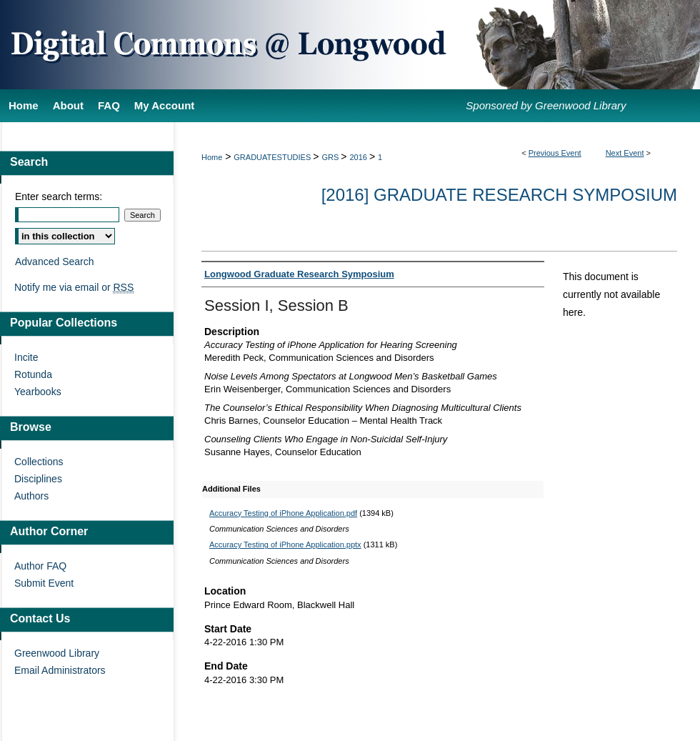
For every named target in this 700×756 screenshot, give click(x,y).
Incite (26, 357)
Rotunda (33, 374)
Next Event (625, 153)
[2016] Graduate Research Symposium (499, 195)
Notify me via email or (74, 287)
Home (212, 157)
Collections (39, 462)
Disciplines (38, 479)
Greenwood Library (57, 653)
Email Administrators (60, 670)
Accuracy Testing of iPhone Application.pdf (283, 513)
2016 (359, 157)
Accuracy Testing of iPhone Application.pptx (285, 544)
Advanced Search (55, 262)
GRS (331, 157)
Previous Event (555, 153)
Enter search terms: (59, 197)
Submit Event (44, 583)
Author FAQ (40, 566)
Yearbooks (38, 392)
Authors (31, 496)
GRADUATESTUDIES (273, 157)
